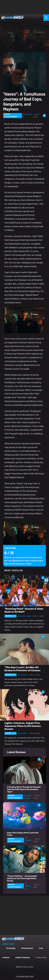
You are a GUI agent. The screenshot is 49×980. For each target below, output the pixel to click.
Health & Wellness (23, 957)
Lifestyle (6, 957)
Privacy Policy (41, 957)
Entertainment (27, 948)
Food (41, 948)
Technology (11, 948)
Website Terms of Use (24, 967)
